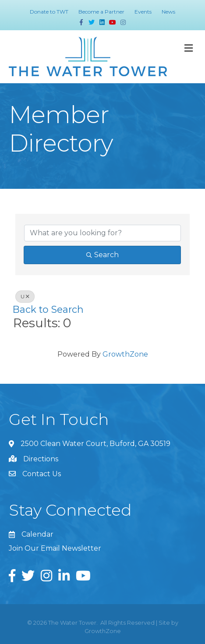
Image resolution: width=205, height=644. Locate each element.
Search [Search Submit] (102, 255)
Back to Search (48, 309)
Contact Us (42, 474)
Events (143, 12)
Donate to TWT (49, 12)
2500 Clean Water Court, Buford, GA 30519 (95, 444)
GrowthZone (125, 354)
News (168, 12)
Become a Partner (101, 12)
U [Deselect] (25, 296)
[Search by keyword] (102, 233)
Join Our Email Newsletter (55, 548)
